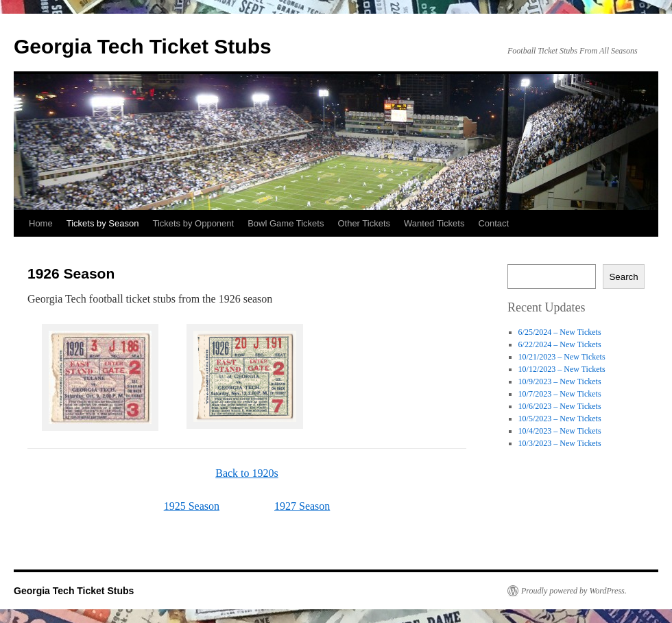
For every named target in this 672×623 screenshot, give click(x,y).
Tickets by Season (103, 223)
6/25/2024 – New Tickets (560, 332)
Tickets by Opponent (193, 223)
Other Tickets (364, 223)
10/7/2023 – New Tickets (560, 394)
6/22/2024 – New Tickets (560, 344)
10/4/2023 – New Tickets (560, 431)
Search (623, 277)
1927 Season (302, 506)
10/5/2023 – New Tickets (560, 419)
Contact (493, 223)
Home (41, 223)
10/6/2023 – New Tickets (560, 406)
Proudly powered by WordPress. (574, 591)
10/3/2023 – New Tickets (560, 443)
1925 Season (192, 506)
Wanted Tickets (434, 223)
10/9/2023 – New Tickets (560, 381)
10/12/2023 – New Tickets (562, 369)
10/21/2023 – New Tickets (562, 357)
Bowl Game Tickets (286, 223)
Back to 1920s (247, 473)
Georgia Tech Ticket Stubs (143, 46)
